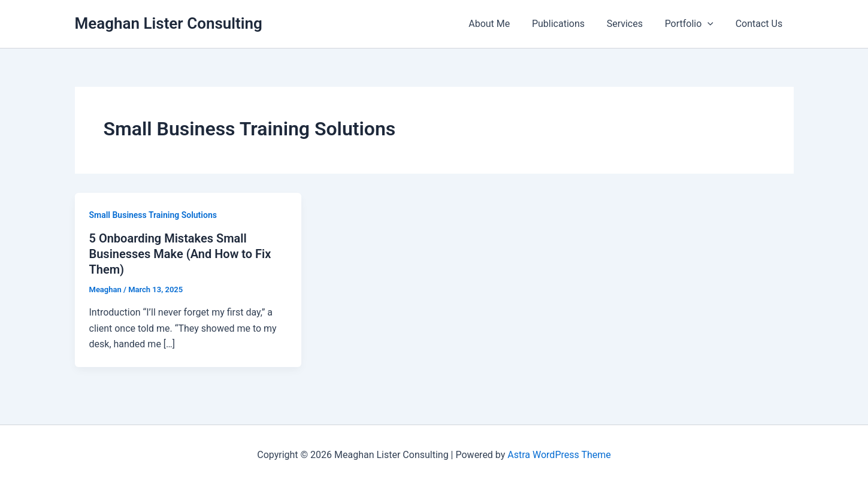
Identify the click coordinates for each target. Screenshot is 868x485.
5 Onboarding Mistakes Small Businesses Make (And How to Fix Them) (180, 254)
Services (631, 24)
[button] (712, 24)
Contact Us (760, 24)
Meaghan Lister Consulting (169, 23)
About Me (502, 24)
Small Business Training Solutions (153, 215)
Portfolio (693, 24)
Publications (568, 24)
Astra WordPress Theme (559, 455)
